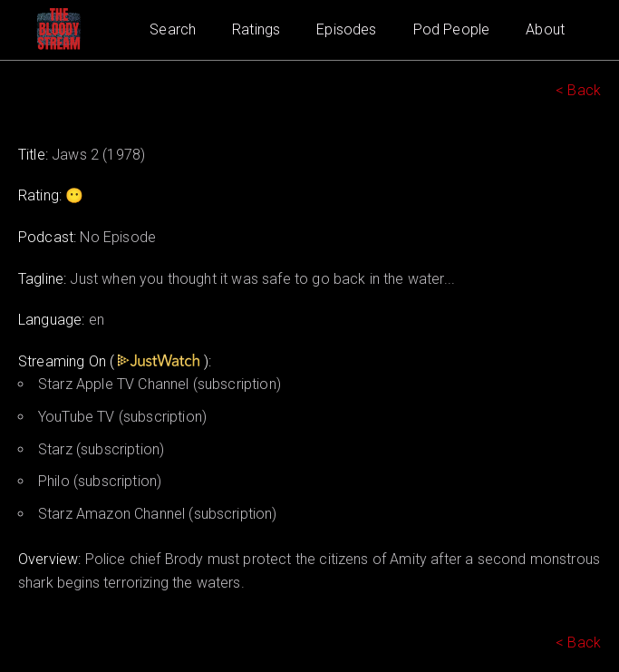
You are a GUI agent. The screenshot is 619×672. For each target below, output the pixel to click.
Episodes (346, 29)
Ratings (256, 29)
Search (173, 29)
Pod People (452, 29)
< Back (578, 90)
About (545, 29)
